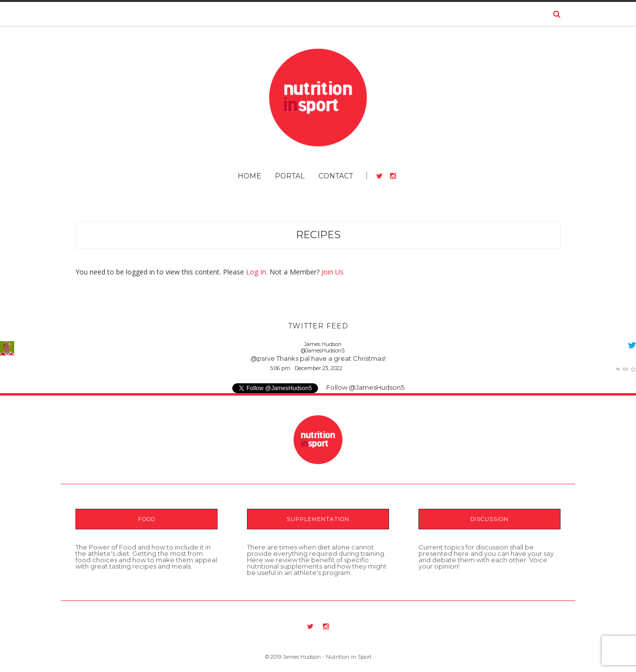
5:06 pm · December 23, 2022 (306, 368)
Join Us (332, 272)
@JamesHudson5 (323, 351)
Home (249, 176)
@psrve (263, 358)
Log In (256, 272)
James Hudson (323, 344)
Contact (336, 176)
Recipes (318, 235)
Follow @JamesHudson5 (365, 387)
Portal (290, 176)
